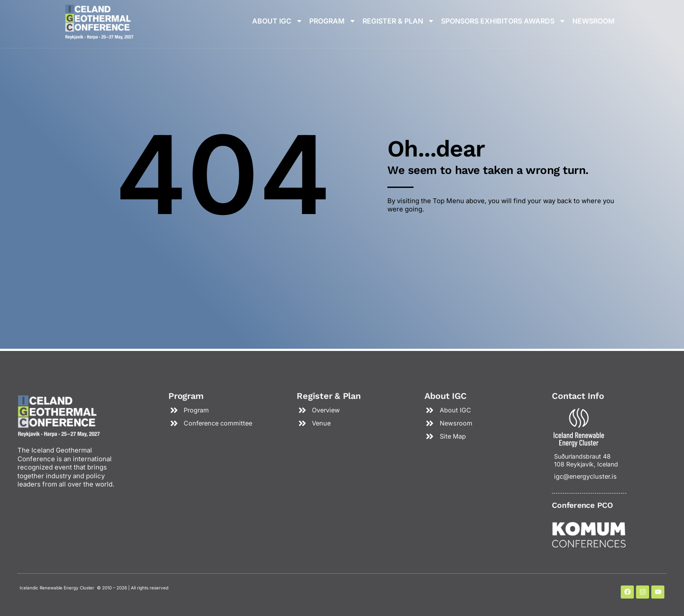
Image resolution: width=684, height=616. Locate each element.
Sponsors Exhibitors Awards (503, 21)
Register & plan (398, 21)
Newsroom (593, 21)
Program (333, 21)
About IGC (277, 21)
